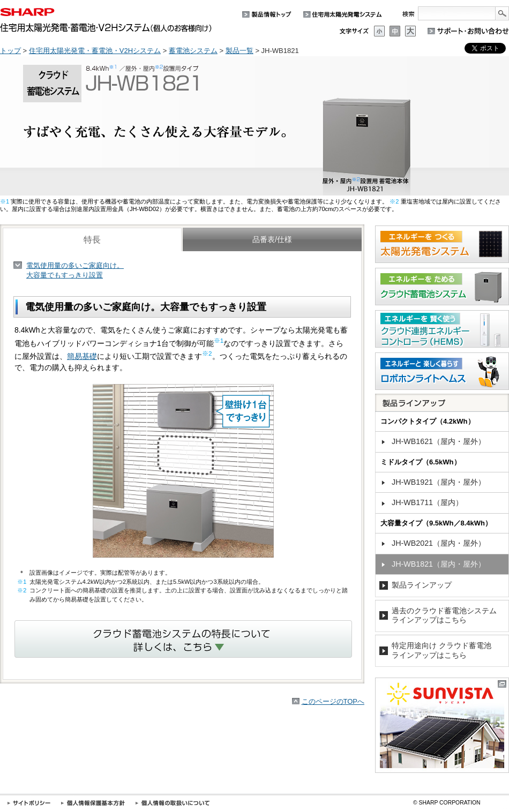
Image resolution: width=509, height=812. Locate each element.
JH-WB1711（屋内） (427, 502)
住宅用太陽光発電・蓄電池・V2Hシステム (95, 51)
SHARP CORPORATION (447, 803)
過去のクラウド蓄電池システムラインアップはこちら (444, 615)
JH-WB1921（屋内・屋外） (439, 482)
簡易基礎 (82, 356)
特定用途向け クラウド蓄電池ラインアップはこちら (441, 650)
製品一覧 (239, 51)
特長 (92, 240)
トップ (10, 51)
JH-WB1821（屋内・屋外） (439, 564)
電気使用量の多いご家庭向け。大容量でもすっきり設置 (75, 270)
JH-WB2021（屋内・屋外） (439, 543)
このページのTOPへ (333, 701)
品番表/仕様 (272, 239)
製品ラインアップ (422, 585)
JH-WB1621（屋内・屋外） (439, 441)
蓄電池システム (193, 51)
